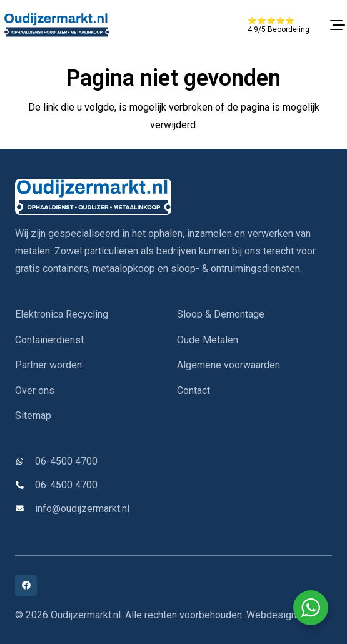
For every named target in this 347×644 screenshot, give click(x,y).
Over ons (35, 390)
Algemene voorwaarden (229, 365)
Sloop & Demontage (221, 314)
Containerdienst (49, 340)
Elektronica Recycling (62, 314)
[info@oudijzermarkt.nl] (25, 509)
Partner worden (48, 365)
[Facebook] (26, 586)
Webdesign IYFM (284, 615)
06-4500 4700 (66, 461)
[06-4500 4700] (25, 462)
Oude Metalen (208, 340)
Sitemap (33, 415)
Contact (194, 390)
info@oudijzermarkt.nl (82, 509)
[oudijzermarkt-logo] (57, 25)
